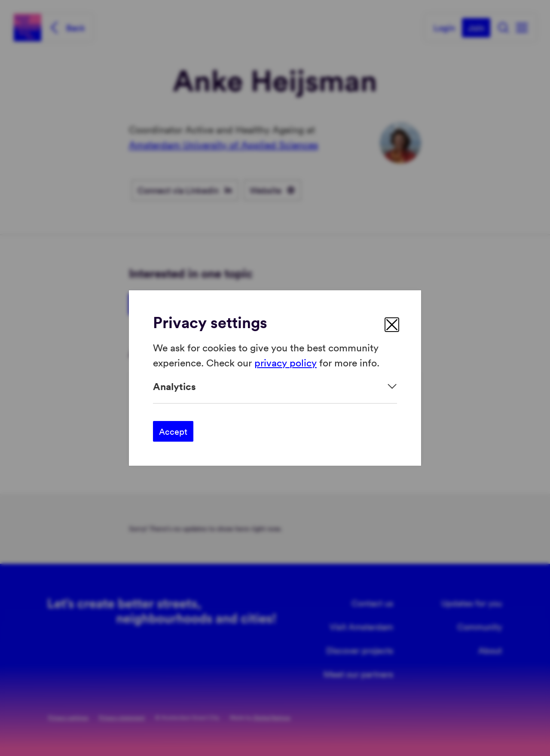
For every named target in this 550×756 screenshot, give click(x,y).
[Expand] (275, 386)
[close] (392, 325)
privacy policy (286, 362)
